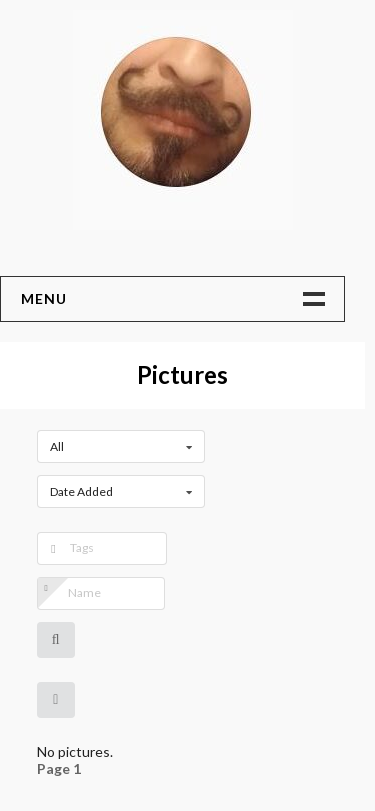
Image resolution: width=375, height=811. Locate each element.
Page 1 (59, 769)
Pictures (182, 374)
